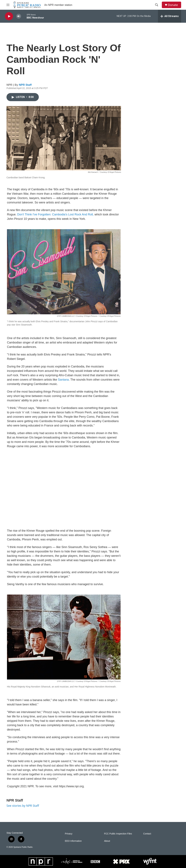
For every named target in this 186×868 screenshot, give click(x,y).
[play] (9, 16)
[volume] (19, 16)
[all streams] (170, 16)
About (107, 841)
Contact (147, 834)
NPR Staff (25, 85)
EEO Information (73, 841)
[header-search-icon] (157, 5)
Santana (63, 380)
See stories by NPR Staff (23, 806)
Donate (173, 5)
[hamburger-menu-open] (8, 5)
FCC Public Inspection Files (118, 834)
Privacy (69, 834)
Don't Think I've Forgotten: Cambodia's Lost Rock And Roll (55, 214)
